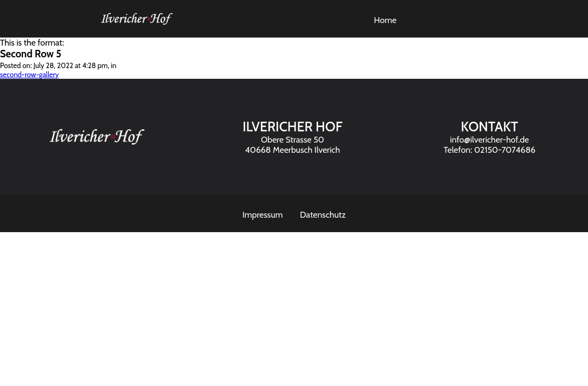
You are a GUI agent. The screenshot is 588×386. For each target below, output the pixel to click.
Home (385, 20)
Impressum (263, 215)
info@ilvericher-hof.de (489, 140)
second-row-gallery (29, 75)
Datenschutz (323, 215)
